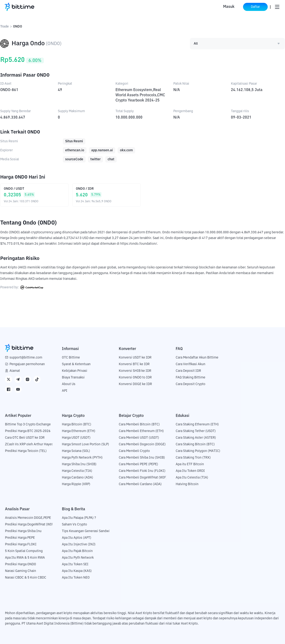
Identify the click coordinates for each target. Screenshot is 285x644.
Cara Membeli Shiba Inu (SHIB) (142, 458)
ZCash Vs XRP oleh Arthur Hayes (29, 444)
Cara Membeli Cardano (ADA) (140, 484)
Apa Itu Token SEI (75, 564)
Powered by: (22, 287)
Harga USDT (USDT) (76, 438)
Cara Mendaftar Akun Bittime (197, 358)
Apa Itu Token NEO (76, 578)
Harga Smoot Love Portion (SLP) (85, 444)
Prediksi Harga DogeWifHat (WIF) (30, 524)
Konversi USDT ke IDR (135, 358)
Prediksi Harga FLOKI (21, 544)
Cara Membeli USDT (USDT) (139, 438)
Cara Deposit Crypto (191, 384)
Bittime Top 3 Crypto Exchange (28, 424)
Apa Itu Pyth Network (78, 558)
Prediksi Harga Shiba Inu (23, 531)
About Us (69, 384)
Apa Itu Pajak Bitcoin (77, 551)
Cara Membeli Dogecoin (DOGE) (142, 444)
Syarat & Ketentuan (76, 364)
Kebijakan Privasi (75, 371)
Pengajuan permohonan (27, 364)
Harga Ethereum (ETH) (79, 431)
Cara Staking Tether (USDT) (196, 431)
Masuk (229, 7)
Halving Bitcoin (187, 484)
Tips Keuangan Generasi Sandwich (88, 531)
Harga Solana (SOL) (76, 451)
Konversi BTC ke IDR (134, 364)
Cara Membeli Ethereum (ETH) (141, 431)
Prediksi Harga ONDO (21, 564)
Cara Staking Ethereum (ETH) (197, 424)
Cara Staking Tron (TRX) (193, 458)
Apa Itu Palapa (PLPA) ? (79, 518)
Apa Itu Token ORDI (190, 471)
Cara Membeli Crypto (134, 451)
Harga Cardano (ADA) (78, 478)
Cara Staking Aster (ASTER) (196, 438)
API (65, 391)
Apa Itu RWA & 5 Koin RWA (25, 558)
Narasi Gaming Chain (21, 571)
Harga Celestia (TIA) (77, 471)
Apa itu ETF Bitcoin (190, 464)
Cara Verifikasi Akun (191, 364)
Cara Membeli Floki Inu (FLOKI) (142, 471)
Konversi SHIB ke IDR (135, 371)
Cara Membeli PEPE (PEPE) (138, 464)
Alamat (15, 371)
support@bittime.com (26, 358)
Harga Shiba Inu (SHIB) (79, 464)
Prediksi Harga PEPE (20, 538)
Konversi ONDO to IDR (135, 377)
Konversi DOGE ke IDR (135, 384)
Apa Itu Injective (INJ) (79, 544)
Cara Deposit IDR (188, 371)
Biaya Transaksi (73, 377)
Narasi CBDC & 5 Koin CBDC (26, 578)
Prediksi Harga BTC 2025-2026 (28, 431)
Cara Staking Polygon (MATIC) (198, 451)
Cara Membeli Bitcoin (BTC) (139, 424)
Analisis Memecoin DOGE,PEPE (28, 518)
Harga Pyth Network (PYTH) (82, 458)
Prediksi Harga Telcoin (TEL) (26, 451)
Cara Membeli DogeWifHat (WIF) (143, 478)
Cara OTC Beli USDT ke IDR (25, 438)
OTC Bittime (71, 358)
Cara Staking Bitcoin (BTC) (195, 444)
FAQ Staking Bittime (191, 377)
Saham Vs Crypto (74, 524)
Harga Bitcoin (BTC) (77, 424)
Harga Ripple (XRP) (76, 484)
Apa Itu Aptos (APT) (77, 538)
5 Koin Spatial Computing (24, 551)
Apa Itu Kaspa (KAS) (77, 571)
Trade (5, 27)
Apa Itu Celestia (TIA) (192, 478)
